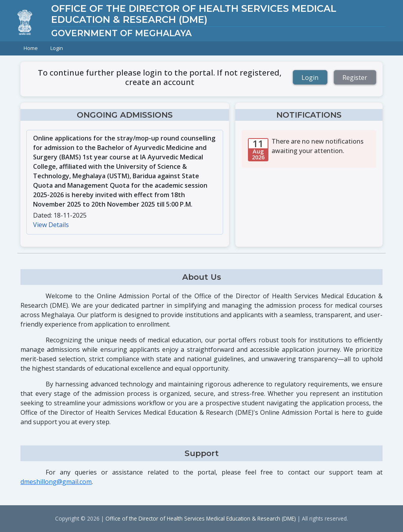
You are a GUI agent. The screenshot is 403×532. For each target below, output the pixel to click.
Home (31, 48)
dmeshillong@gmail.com (56, 482)
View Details (51, 225)
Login (57, 48)
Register (355, 78)
